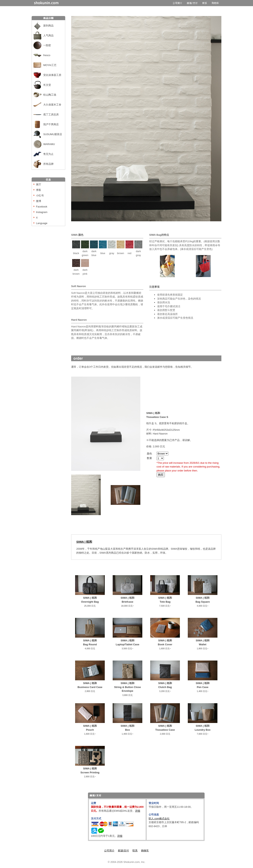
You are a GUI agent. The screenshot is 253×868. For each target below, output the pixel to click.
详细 (138, 811)
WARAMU (49, 144)
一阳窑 (47, 45)
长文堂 (47, 85)
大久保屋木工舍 (52, 105)
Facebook (42, 207)
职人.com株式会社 (159, 819)
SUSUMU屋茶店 (53, 134)
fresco (47, 55)
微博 (39, 201)
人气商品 (48, 35)
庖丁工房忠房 (51, 115)
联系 (135, 851)
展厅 (39, 184)
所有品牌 (48, 164)
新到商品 (48, 26)
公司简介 (109, 851)
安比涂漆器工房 (52, 75)
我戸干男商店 (51, 124)
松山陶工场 (50, 95)
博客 (39, 190)
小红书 (40, 196)
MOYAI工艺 (50, 65)
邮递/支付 (124, 851)
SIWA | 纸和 (84, 542)
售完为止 (48, 154)
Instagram (42, 212)
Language (42, 223)
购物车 (145, 851)
